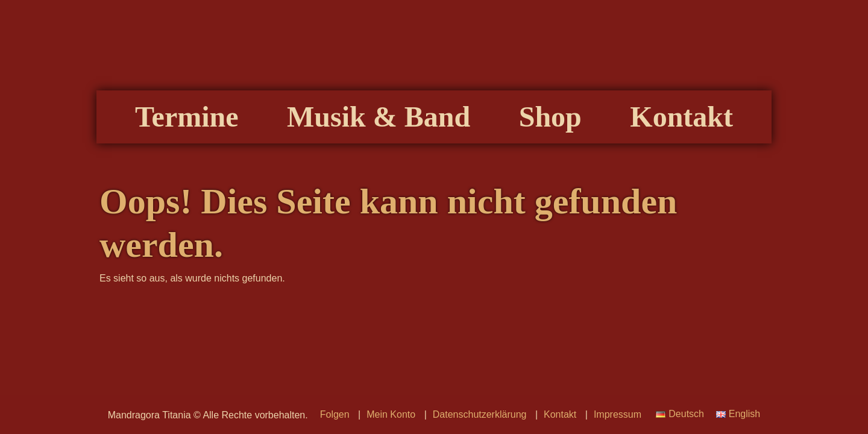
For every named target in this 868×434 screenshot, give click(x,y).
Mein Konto (391, 414)
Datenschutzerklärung (480, 414)
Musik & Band (379, 117)
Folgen (335, 414)
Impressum (618, 414)
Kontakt (681, 117)
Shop (550, 117)
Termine (187, 117)
